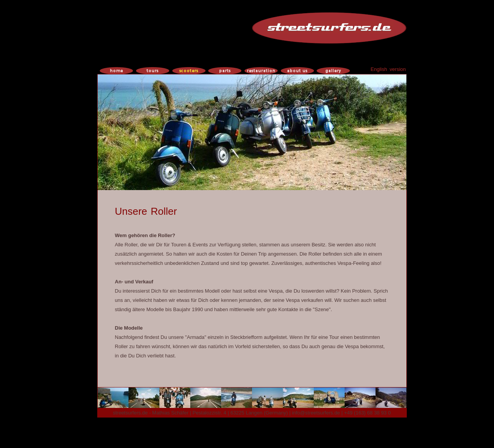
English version (388, 69)
